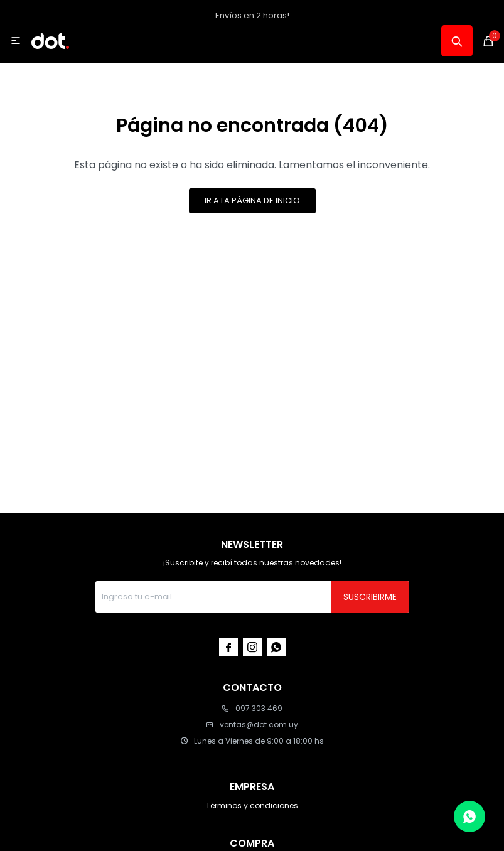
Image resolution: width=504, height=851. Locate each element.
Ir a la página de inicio (252, 201)
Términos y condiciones (252, 806)
